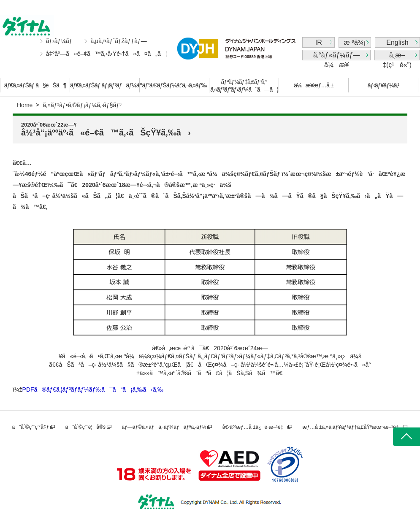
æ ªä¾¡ (355, 42)
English (397, 42)
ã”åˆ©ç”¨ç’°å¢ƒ (31, 427)
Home (25, 105)
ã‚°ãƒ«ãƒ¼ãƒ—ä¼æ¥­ (336, 56)
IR (319, 42)
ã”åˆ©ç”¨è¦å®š (85, 427)
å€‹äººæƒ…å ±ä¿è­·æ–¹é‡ (254, 427)
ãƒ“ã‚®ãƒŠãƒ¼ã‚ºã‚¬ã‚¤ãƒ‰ (175, 85)
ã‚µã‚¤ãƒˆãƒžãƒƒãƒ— (118, 41)
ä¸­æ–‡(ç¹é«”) (397, 56)
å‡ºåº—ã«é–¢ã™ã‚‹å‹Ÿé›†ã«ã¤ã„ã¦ (107, 54)
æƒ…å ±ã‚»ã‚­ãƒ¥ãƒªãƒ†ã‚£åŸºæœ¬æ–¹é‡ (352, 427)
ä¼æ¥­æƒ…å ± (313, 85)
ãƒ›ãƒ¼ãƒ (60, 41)
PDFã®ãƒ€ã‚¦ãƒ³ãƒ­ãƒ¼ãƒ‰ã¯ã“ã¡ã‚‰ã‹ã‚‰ (93, 389)
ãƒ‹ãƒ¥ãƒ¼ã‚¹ (383, 85)
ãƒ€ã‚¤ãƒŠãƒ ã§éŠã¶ (35, 85)
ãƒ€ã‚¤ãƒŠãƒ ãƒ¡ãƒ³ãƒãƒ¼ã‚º (105, 85)
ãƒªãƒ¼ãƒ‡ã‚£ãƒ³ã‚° (244, 86)
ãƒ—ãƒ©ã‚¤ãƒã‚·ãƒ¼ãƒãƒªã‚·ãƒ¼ (164, 427)
